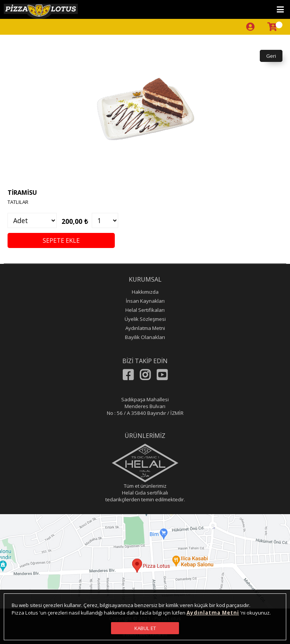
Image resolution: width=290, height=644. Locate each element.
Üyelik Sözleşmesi (145, 319)
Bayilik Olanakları (145, 337)
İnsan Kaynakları (145, 301)
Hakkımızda (145, 292)
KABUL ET (145, 628)
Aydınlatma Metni (145, 328)
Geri (271, 56)
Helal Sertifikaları (145, 310)
